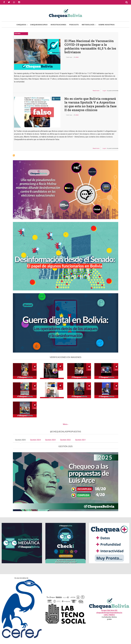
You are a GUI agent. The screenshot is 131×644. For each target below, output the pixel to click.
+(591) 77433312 (109, 615)
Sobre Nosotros (107, 25)
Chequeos (21, 25)
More (65, 424)
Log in (104, 91)
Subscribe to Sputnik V (14, 155)
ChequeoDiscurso (39, 25)
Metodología (88, 25)
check (77, 57)
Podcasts (74, 25)
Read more (97, 91)
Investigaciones (58, 25)
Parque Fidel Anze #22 (109, 610)
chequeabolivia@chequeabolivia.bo (109, 613)
